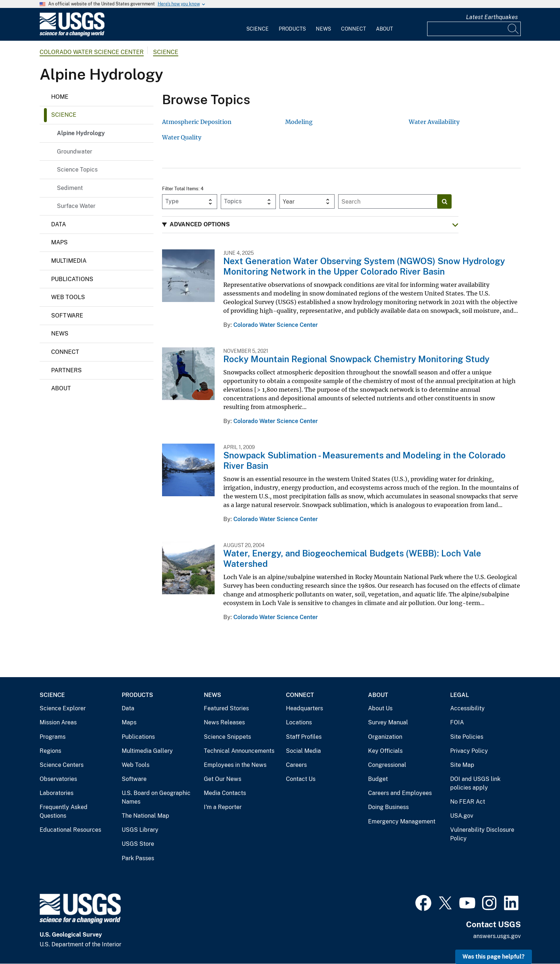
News (323, 29)
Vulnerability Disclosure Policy (482, 834)
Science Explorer (63, 708)
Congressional (387, 765)
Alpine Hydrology (81, 133)
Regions (50, 751)
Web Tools (68, 297)
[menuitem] (257, 25)
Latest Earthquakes (492, 17)
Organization (385, 737)
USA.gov (462, 816)
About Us (380, 708)
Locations (299, 722)
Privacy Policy (469, 751)
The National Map (145, 816)
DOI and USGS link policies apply (475, 783)
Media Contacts (225, 793)
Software (67, 316)
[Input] (474, 29)
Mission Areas (58, 722)
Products (292, 29)
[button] (310, 225)
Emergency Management (402, 821)
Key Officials (385, 751)
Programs (53, 737)
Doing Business (388, 807)
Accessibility (467, 708)
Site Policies (467, 737)
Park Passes (138, 858)
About (384, 29)
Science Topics (77, 170)
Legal (460, 695)
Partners (66, 370)
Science (257, 29)
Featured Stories (226, 708)
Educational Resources (70, 830)
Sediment (70, 188)
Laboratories (57, 793)
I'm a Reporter (223, 807)
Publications (72, 279)
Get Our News (223, 779)
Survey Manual (388, 722)
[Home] (72, 35)
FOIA (457, 722)
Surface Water (76, 206)
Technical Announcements (239, 751)
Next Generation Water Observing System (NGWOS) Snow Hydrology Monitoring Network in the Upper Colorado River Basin (364, 266)
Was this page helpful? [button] (494, 957)
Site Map (462, 765)
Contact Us (301, 779)
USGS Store (138, 844)
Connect (353, 29)
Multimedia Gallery (147, 751)
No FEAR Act (468, 802)
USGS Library (140, 830)
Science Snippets (227, 737)
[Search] (514, 29)
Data (59, 224)
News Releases (224, 722)
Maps (59, 242)
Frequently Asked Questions (64, 811)
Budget (378, 779)
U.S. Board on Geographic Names (156, 797)
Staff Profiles (304, 737)
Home (60, 97)
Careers (296, 765)
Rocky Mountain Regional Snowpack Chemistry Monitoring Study (356, 359)
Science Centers (62, 765)
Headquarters (304, 708)
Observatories (58, 779)
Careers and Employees (400, 793)
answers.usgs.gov (497, 936)
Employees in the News (235, 765)
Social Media (303, 751)
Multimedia (69, 261)
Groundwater (75, 152)
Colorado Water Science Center (92, 52)
